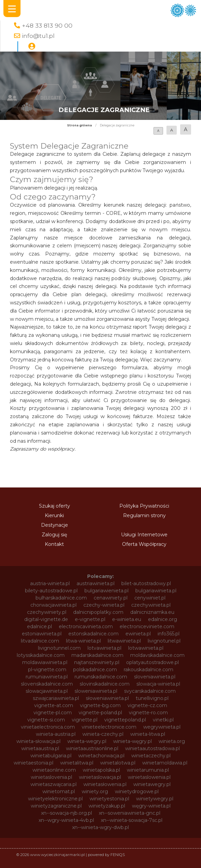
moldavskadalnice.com (157, 655)
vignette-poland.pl (100, 713)
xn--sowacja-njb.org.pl (66, 813)
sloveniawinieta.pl (155, 677)
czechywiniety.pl (47, 612)
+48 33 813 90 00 (47, 25)
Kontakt (54, 544)
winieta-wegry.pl (87, 741)
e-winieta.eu (127, 619)
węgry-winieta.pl (151, 806)
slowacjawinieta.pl (47, 691)
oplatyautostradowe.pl (152, 662)
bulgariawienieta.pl (106, 591)
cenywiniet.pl (150, 598)
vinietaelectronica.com (48, 727)
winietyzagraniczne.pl (56, 806)
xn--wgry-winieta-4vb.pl (66, 820)
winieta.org (172, 741)
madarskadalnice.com (97, 655)
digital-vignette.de (46, 619)
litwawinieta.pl (124, 641)
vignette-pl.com (53, 713)
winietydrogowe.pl (137, 791)
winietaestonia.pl (33, 763)
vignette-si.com (46, 720)
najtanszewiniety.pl (97, 662)
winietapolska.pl (101, 770)
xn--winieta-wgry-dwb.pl (100, 827)
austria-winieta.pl (50, 583)
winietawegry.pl (152, 784)
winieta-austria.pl (56, 734)
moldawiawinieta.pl (45, 662)
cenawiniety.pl (111, 598)
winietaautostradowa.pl (152, 748)
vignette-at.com (54, 705)
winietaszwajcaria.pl (53, 784)
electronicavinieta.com (86, 626)
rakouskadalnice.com (149, 670)
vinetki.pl (163, 720)
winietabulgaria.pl (51, 756)
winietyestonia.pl (109, 799)
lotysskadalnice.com (41, 655)
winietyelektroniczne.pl (55, 799)
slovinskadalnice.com (105, 684)
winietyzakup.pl (107, 806)
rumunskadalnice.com (101, 677)
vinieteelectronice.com (109, 727)
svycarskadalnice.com (150, 691)
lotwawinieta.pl (146, 648)
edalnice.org (163, 619)
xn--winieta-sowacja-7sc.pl (132, 820)
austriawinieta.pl (96, 583)
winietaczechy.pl (151, 756)
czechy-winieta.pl (104, 605)
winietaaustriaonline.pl (92, 748)
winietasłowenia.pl (105, 784)
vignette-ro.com (148, 713)
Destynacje (55, 525)
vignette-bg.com (100, 705)
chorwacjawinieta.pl (53, 605)
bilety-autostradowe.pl (51, 591)
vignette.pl (85, 720)
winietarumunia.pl (148, 770)
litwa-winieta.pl (83, 641)
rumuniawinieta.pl (47, 677)
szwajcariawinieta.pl (56, 698)
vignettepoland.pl (125, 720)
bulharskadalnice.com (61, 598)
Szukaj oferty (55, 506)
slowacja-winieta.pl (158, 684)
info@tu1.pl (38, 36)
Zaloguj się (54, 535)
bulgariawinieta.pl (156, 591)
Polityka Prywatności (144, 506)
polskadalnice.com (95, 670)
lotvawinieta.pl (104, 648)
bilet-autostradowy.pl (146, 583)
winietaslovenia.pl (51, 777)
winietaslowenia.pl (149, 777)
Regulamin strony (144, 515)
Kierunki (54, 515)
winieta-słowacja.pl (38, 741)
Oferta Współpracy (144, 544)
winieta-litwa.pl (148, 734)
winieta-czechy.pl (103, 734)
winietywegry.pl (155, 799)
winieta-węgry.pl (132, 741)
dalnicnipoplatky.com (98, 612)
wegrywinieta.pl (162, 727)
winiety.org (95, 791)
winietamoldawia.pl (165, 763)
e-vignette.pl (90, 619)
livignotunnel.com (59, 648)
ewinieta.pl (138, 634)
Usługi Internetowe (144, 535)
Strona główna (79, 125)
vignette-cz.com (147, 705)
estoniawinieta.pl (42, 634)
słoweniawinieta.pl (107, 698)
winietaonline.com (54, 770)
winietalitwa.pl (77, 763)
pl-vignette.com (47, 670)
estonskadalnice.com (93, 634)
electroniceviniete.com (147, 626)
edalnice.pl (39, 626)
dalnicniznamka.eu (152, 612)
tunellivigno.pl (152, 698)
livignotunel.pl (164, 641)
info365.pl (169, 634)
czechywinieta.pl (151, 605)
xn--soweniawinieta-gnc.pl (130, 813)
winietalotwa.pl (118, 763)
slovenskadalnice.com (47, 684)
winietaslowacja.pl (100, 777)
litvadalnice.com (40, 641)
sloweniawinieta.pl (96, 691)
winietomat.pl (59, 791)
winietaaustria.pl (40, 748)
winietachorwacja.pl (101, 756)
